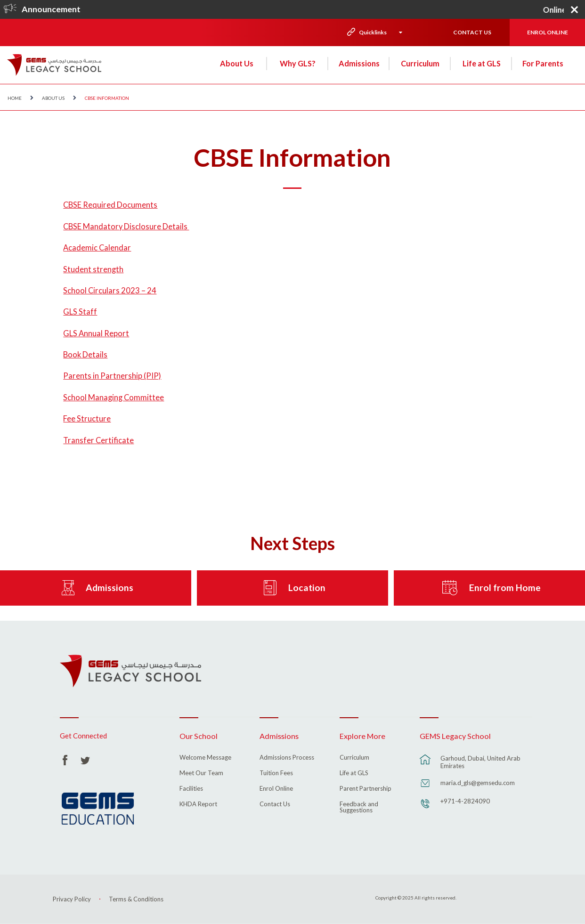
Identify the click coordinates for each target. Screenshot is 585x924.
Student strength (93, 269)
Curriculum (420, 63)
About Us (237, 63)
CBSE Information (107, 98)
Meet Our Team (201, 773)
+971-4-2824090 (465, 801)
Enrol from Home (505, 588)
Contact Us (275, 804)
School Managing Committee (114, 397)
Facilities (191, 789)
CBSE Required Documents (110, 205)
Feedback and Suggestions (359, 807)
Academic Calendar (97, 248)
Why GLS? (298, 63)
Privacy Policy (72, 899)
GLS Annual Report (96, 333)
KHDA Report (198, 804)
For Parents (543, 63)
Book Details (85, 355)
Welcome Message (205, 758)
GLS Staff (80, 312)
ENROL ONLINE (548, 32)
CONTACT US (472, 32)
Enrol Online (276, 789)
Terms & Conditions (136, 899)
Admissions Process (287, 758)
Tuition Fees (276, 773)
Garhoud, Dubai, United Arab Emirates (480, 762)
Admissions (359, 63)
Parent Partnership (366, 789)
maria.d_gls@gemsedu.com (478, 783)
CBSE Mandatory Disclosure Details (126, 227)
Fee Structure (87, 419)
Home (15, 98)
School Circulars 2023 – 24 (110, 291)
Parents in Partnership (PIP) (112, 376)
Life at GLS (482, 63)
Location (307, 588)
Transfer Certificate (98, 440)
